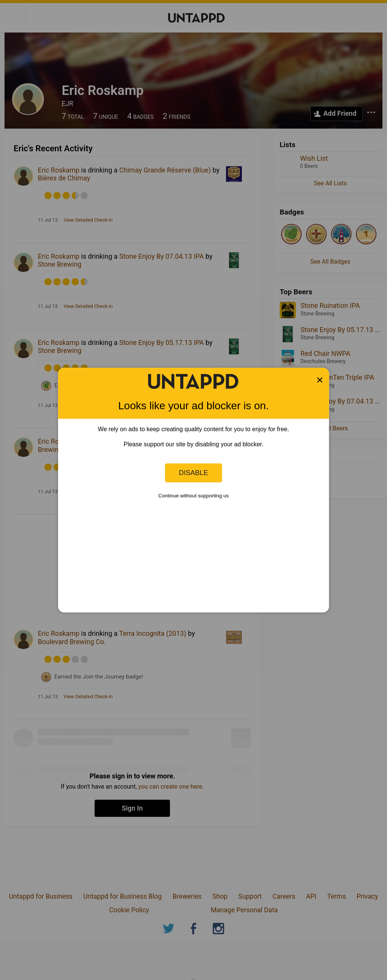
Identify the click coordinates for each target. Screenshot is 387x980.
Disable (193, 473)
